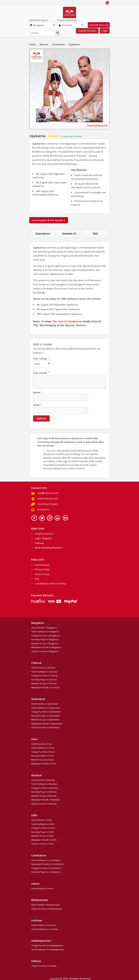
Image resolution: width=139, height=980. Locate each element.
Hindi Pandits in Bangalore (44, 628)
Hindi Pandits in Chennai (43, 668)
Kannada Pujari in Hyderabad (45, 716)
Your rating (41, 359)
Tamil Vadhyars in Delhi (43, 824)
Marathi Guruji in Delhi (42, 836)
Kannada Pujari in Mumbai (44, 792)
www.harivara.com (48, 498)
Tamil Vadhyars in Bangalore (45, 631)
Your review (41, 373)
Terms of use (42, 574)
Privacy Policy (42, 569)
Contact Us (43, 509)
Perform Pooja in (39, 20)
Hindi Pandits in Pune (42, 744)
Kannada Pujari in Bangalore (45, 639)
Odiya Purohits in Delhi (43, 844)
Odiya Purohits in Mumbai (44, 804)
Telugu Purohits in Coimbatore (46, 868)
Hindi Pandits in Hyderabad (45, 704)
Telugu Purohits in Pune (43, 752)
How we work (42, 565)
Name (38, 392)
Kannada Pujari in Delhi (43, 832)
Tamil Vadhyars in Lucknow (45, 929)
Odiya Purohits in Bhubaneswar (47, 909)
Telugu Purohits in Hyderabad (46, 712)
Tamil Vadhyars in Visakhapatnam (48, 949)
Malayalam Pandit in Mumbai (45, 800)
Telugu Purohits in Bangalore (45, 636)
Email (37, 405)
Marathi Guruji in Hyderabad (45, 720)
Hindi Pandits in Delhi (42, 820)
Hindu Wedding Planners (49, 548)
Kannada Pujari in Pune (43, 756)
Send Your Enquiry (48, 504)
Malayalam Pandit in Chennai (45, 687)
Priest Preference (67, 20)
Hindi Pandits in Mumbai (43, 780)
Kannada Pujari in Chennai (44, 680)
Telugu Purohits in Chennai (45, 675)
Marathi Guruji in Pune (42, 760)
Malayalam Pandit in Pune (44, 764)
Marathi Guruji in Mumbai (44, 796)
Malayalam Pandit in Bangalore (46, 647)
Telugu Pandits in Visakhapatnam (47, 945)
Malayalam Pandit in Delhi (44, 840)
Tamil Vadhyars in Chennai (44, 672)
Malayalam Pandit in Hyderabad (47, 724)
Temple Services (87, 31)
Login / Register (43, 538)
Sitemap (39, 543)
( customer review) (71, 136)
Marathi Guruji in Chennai (44, 683)
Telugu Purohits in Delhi (43, 828)
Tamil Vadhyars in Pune (43, 748)
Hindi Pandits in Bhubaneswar (46, 905)
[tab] (43, 234)
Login (105, 31)
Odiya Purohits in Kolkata (44, 966)
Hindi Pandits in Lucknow (44, 925)
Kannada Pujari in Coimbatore (46, 872)
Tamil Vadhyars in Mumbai (44, 784)
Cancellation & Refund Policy (51, 584)
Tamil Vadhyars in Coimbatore (46, 860)
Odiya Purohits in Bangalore (45, 651)
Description (43, 234)
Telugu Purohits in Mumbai (45, 788)
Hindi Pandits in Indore (42, 888)
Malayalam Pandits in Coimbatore (48, 864)
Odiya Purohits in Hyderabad (45, 727)
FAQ (95, 234)
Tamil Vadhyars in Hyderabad (46, 708)
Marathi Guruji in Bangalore (45, 643)
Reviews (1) (69, 234)
